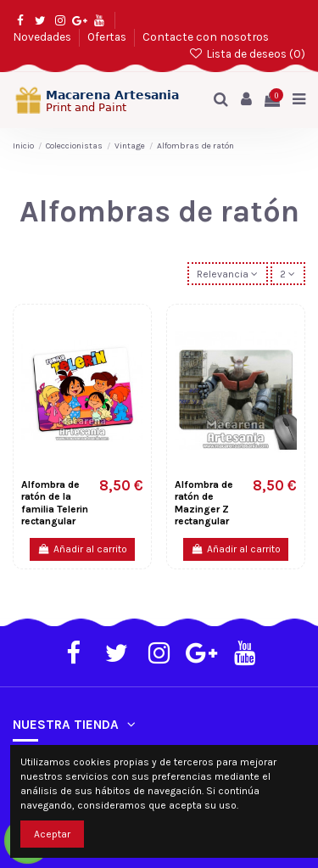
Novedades (43, 36)
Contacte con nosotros (206, 36)
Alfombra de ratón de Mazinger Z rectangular (204, 503)
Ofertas (108, 36)
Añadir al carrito (82, 549)
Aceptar (52, 834)
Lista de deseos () (247, 53)
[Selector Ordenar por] (228, 274)
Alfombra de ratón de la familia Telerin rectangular (55, 503)
